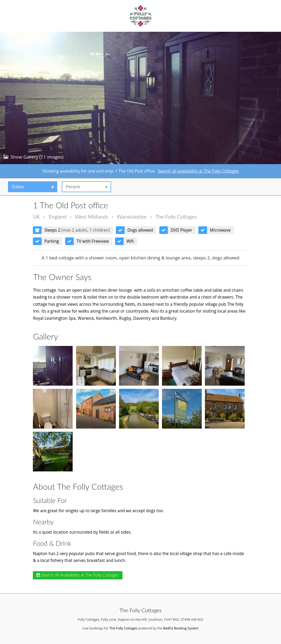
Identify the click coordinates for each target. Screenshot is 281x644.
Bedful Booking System (181, 628)
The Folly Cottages (176, 217)
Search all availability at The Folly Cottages (198, 171)
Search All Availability (78, 575)
